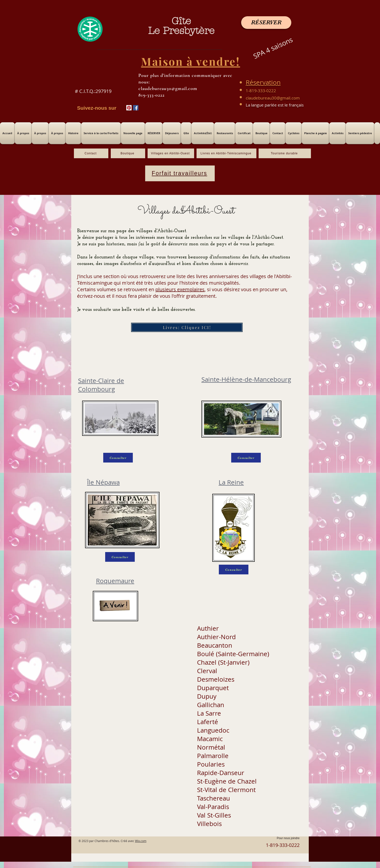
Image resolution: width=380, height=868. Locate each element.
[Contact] (91, 153)
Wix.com (141, 841)
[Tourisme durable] (285, 153)
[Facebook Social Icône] (136, 108)
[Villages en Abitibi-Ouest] (171, 153)
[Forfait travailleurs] (180, 173)
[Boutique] (128, 153)
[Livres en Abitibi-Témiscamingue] (226, 153)
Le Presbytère (181, 31)
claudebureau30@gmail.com (273, 98)
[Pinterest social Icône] (129, 108)
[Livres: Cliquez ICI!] (187, 327)
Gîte (181, 21)
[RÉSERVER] (266, 23)
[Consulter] (118, 458)
